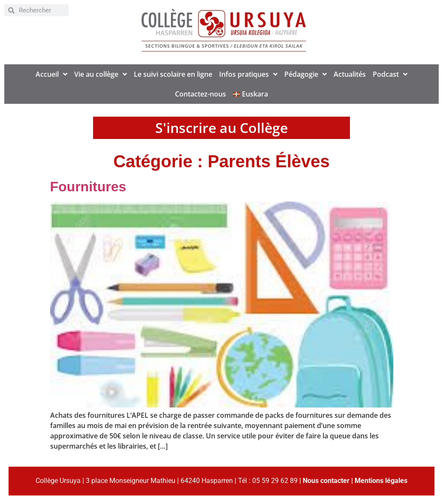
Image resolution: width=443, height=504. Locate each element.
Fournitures (88, 187)
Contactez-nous (200, 94)
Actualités (350, 74)
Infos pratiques (248, 74)
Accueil (51, 74)
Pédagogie (306, 74)
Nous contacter (326, 481)
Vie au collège (101, 74)
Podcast (390, 74)
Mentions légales (381, 481)
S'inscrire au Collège (221, 128)
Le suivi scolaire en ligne (173, 74)
